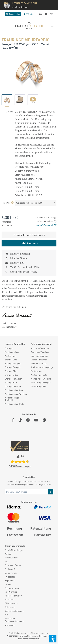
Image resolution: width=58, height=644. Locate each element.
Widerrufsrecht (11, 603)
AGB (6, 615)
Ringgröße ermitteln (13, 596)
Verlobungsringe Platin (15, 404)
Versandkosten (13, 636)
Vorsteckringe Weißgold (41, 379)
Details (10, 111)
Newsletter (9, 599)
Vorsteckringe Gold (39, 375)
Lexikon (8, 584)
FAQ (6, 562)
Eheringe (9, 348)
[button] (53, 639)
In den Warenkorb (46, 225)
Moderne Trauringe (39, 364)
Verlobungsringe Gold (14, 390)
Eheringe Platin (11, 371)
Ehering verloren (12, 588)
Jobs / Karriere (11, 558)
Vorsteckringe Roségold (41, 382)
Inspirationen (10, 580)
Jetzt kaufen (28, 243)
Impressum (10, 625)
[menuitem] (16, 348)
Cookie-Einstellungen (14, 611)
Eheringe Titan (11, 382)
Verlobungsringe (12, 352)
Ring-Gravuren (11, 592)
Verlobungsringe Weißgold (16, 394)
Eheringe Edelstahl (13, 386)
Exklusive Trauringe (39, 356)
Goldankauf (10, 569)
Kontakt (8, 554)
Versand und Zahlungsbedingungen (14, 620)
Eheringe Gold (11, 360)
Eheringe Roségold (13, 367)
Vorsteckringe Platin (39, 386)
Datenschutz (10, 607)
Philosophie (10, 577)
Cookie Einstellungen (14, 550)
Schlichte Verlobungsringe (42, 367)
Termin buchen (13, 14)
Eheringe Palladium (13, 379)
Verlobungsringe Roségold (12, 399)
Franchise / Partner (13, 565)
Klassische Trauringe (40, 348)
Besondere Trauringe (40, 352)
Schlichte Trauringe (39, 360)
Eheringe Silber (11, 375)
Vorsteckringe (11, 356)
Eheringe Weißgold (13, 364)
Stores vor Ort (11, 573)
